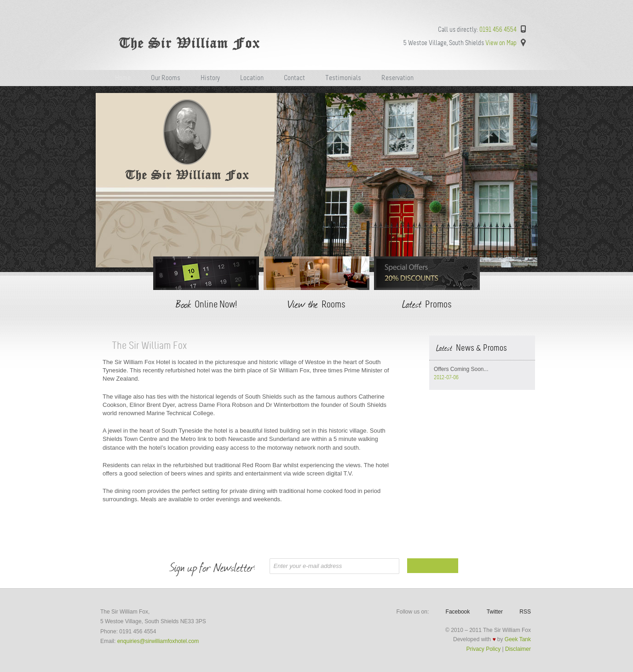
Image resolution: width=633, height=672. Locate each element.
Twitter (495, 612)
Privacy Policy (484, 649)
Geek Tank (518, 639)
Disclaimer (518, 649)
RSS (525, 612)
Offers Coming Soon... (461, 369)
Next (543, 181)
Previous (90, 181)
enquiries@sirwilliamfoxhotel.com (158, 641)
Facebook (458, 612)
